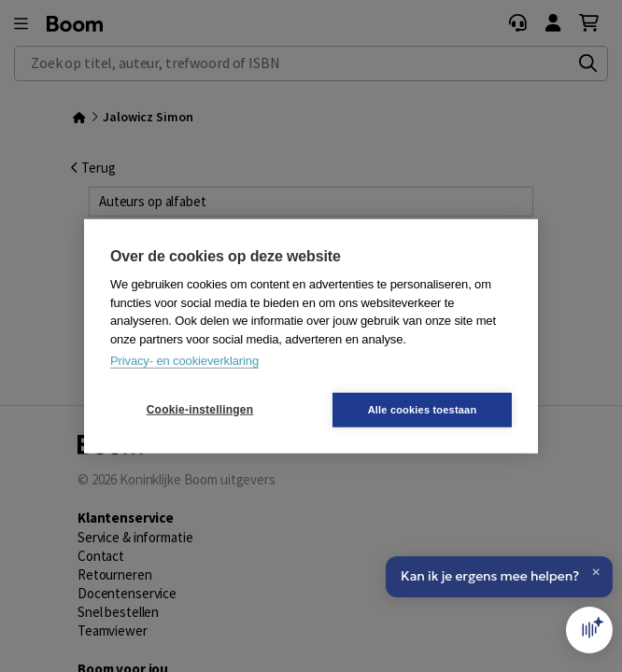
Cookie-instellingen (200, 410)
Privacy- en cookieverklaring (184, 361)
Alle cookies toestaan (423, 409)
